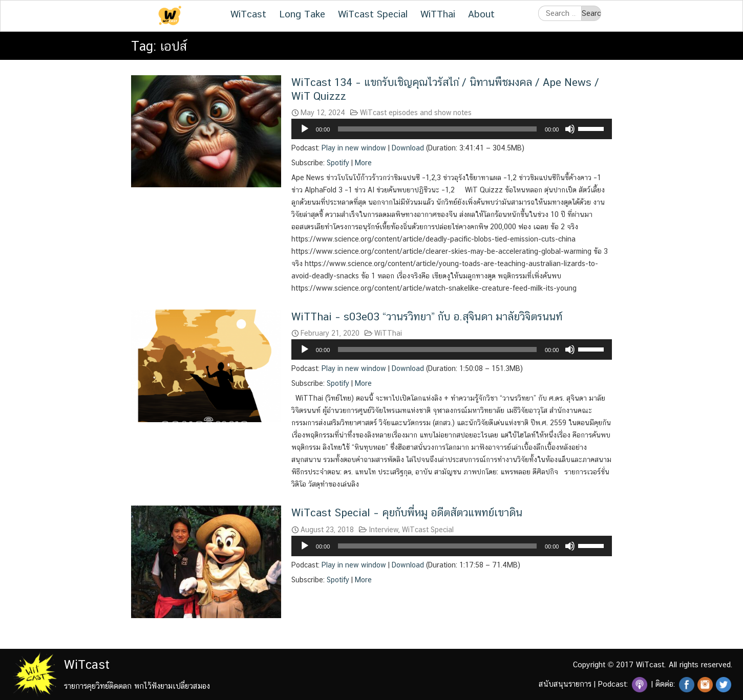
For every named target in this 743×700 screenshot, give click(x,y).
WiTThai (438, 14)
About (481, 14)
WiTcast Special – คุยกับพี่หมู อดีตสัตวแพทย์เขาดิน (407, 512)
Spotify (338, 163)
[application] (452, 129)
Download (408, 148)
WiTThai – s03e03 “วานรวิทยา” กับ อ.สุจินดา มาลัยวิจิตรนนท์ (427, 316)
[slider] (437, 129)
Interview (384, 530)
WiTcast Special (373, 14)
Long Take (302, 14)
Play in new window (354, 148)
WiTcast (248, 14)
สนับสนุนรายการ (565, 684)
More (363, 163)
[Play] (305, 129)
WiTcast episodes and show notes (416, 113)
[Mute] (570, 129)
